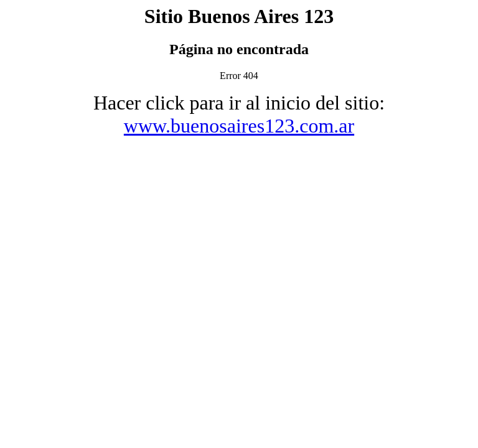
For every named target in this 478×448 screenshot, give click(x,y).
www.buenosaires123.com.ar (239, 126)
